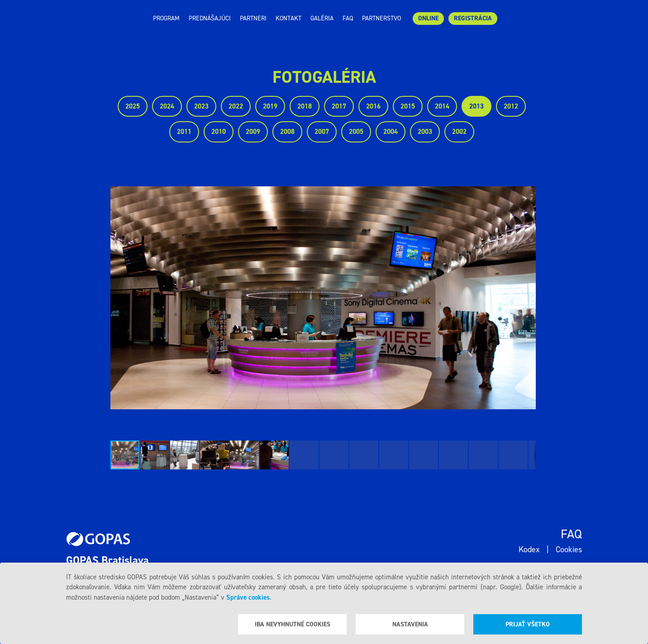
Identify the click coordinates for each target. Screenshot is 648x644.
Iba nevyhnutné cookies (293, 624)
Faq (348, 18)
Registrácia (473, 18)
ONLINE (428, 18)
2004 (391, 132)
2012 (511, 106)
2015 (408, 106)
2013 (476, 106)
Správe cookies (248, 597)
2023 (201, 106)
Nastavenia (410, 624)
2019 (270, 106)
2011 (184, 132)
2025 (133, 106)
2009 (253, 132)
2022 (236, 106)
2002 (459, 132)
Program (166, 18)
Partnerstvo (381, 18)
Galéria (322, 18)
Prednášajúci (210, 18)
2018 (305, 106)
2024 (167, 106)
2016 (373, 106)
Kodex (529, 549)
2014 (442, 106)
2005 (356, 132)
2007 (322, 132)
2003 (425, 132)
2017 (339, 106)
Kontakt (288, 18)
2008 (287, 132)
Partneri (253, 18)
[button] (528, 298)
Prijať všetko (528, 624)
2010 (219, 132)
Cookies (569, 549)
